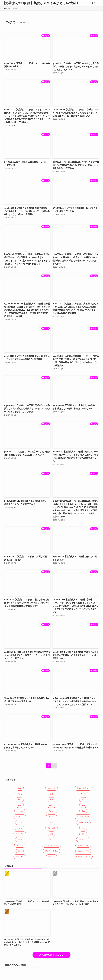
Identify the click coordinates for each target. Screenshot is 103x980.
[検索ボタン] (94, 3)
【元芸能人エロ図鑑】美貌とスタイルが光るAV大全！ (41, 3)
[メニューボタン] (100, 3)
